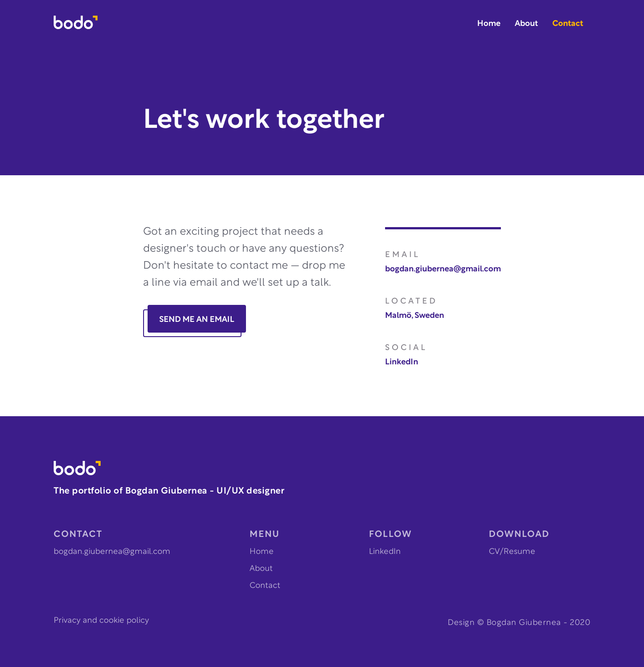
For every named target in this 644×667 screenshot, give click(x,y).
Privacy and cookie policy (101, 621)
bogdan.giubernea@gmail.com (443, 269)
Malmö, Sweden (415, 316)
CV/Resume (512, 552)
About (526, 24)
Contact (568, 24)
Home (489, 24)
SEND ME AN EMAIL (197, 320)
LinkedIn (402, 362)
